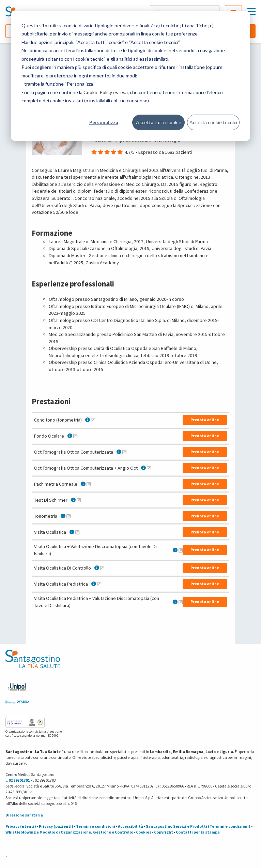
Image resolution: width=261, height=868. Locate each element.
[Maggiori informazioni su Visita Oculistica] (77, 532)
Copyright (164, 832)
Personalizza (104, 122)
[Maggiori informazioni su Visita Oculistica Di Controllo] (102, 568)
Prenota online (205, 420)
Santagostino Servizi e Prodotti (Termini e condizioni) (198, 826)
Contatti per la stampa (198, 832)
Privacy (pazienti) (56, 826)
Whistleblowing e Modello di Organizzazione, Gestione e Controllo (69, 832)
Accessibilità (130, 826)
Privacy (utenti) (21, 826)
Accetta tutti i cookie (159, 122)
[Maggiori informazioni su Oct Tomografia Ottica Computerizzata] (124, 452)
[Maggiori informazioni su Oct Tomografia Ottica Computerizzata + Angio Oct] (149, 468)
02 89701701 (19, 780)
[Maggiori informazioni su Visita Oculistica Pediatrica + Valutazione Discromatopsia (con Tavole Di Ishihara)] (181, 602)
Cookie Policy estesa (106, 92)
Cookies (144, 832)
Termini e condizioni (96, 826)
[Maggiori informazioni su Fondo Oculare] (75, 436)
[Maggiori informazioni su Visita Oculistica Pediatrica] (99, 584)
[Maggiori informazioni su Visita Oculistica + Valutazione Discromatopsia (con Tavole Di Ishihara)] (181, 550)
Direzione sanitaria (24, 815)
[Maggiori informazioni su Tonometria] (68, 516)
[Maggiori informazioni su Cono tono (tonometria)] (93, 420)
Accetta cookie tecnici (213, 122)
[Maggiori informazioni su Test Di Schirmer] (79, 500)
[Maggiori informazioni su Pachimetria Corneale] (89, 484)
